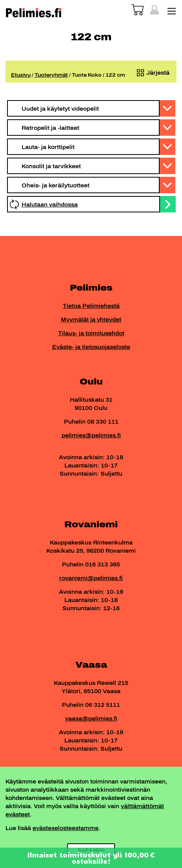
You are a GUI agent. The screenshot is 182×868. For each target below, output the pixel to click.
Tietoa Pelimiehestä (91, 306)
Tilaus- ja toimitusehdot (91, 333)
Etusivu (21, 75)
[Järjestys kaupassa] (151, 73)
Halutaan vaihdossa (50, 205)
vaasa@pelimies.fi (91, 719)
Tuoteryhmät (51, 75)
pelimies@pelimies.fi (91, 436)
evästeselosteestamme (66, 828)
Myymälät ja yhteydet (91, 320)
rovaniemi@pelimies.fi (91, 578)
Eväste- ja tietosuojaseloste (91, 347)
